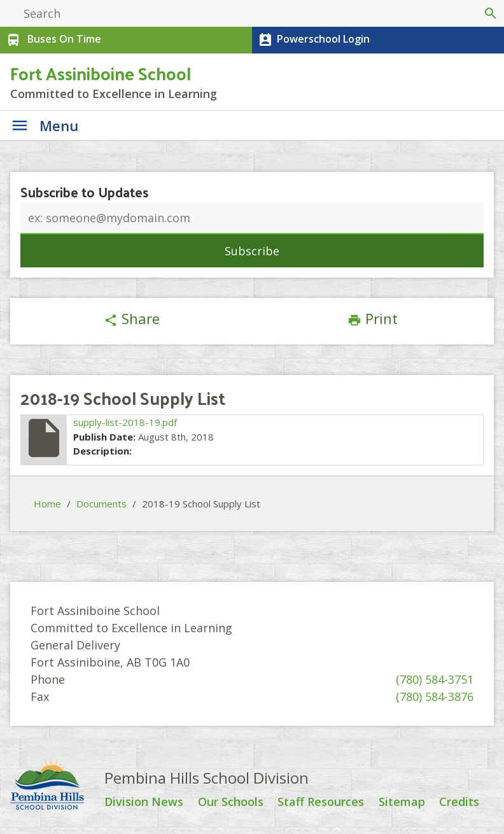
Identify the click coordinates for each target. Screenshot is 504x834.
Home (47, 504)
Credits (459, 802)
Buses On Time (52, 40)
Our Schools (231, 802)
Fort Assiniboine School (101, 73)
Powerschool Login (313, 40)
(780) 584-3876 (435, 696)
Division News (144, 802)
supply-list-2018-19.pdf (125, 422)
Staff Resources (321, 802)
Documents (101, 504)
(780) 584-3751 (435, 679)
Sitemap (402, 802)
